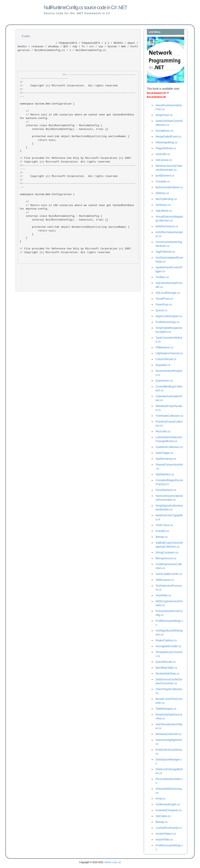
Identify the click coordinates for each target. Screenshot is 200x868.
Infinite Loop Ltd (112, 862)
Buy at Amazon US (156, 93)
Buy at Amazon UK (156, 97)
